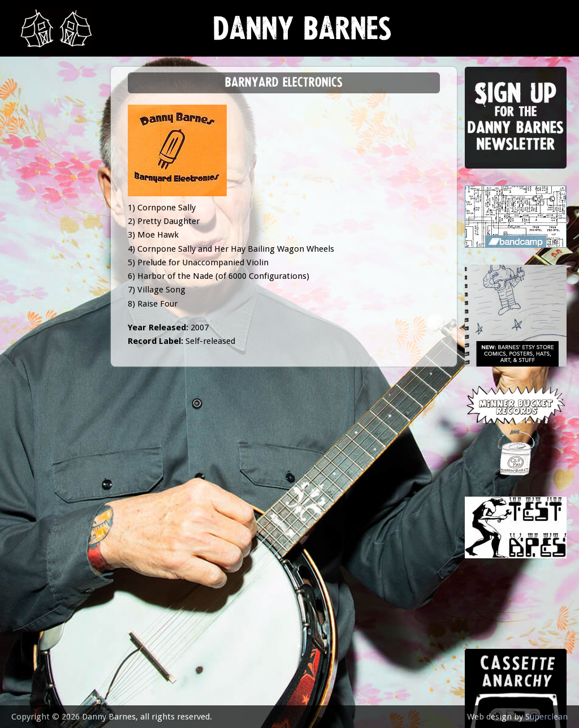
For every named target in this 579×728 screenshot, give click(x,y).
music (34, 145)
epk (29, 284)
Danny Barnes (303, 34)
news (34, 117)
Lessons (39, 201)
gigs (31, 173)
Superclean (546, 717)
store (35, 229)
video (34, 257)
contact (41, 313)
